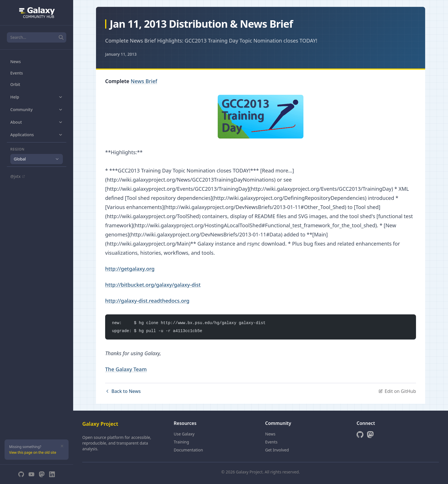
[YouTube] (31, 474)
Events (17, 73)
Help (37, 97)
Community (37, 110)
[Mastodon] (42, 474)
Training (181, 442)
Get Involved (277, 450)
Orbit (15, 84)
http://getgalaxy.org (130, 269)
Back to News (123, 391)
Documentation (188, 450)
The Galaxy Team (126, 369)
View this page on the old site (33, 452)
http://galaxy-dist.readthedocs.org (147, 301)
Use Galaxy (184, 434)
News (16, 62)
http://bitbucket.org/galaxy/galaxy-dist (153, 285)
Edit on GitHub (397, 391)
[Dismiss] (62, 446)
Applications (37, 135)
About (37, 122)
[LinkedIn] (52, 474)
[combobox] (37, 159)
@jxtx (18, 176)
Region (17, 149)
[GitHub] (21, 474)
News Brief (144, 81)
